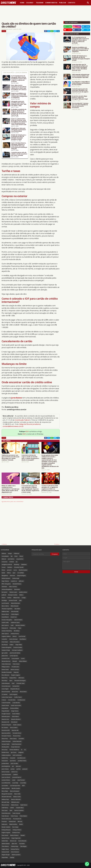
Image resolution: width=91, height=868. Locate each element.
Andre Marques (6, 683)
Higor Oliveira (5, 581)
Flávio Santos (13, 739)
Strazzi (21, 556)
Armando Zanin (20, 683)
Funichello (21, 739)
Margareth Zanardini (7, 794)
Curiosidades (5, 556)
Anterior (5, 544)
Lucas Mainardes (6, 783)
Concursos (4, 562)
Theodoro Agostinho (7, 609)
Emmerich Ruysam (6, 725)
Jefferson (21, 581)
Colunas (4, 700)
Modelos (10, 567)
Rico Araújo (15, 827)
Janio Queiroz (5, 625)
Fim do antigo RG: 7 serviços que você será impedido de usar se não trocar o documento (80, 105)
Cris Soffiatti (21, 573)
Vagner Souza (5, 849)
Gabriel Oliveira (18, 620)
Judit (20, 600)
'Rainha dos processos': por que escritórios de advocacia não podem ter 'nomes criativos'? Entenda (10, 457)
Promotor (4, 822)
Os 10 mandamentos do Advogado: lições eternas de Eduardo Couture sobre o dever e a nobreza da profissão (19, 79)
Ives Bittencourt (21, 758)
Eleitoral (4, 559)
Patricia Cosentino (19, 810)
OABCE (12, 808)
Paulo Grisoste (16, 813)
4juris (11, 681)
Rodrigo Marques (6, 830)
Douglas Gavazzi (6, 714)
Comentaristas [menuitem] (51, 3)
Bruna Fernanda (6, 692)
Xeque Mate (5, 857)
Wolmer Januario (6, 578)
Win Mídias (17, 631)
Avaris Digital (5, 689)
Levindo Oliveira (6, 780)
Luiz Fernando (5, 603)
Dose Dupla (5, 642)
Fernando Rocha (17, 733)
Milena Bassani (15, 606)
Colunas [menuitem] (30, 3)
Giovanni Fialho (6, 744)
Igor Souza (14, 752)
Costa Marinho (16, 703)
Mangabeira (5, 576)
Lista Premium (21, 780)
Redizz (21, 824)
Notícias (4, 553)
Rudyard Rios (13, 678)
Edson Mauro (15, 716)
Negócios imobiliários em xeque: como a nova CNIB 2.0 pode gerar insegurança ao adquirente (19, 95)
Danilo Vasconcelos (16, 705)
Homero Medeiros (14, 750)
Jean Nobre (13, 761)
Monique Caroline (13, 595)
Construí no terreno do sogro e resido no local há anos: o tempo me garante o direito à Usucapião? (30, 457)
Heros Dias (5, 750)
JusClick (18, 769)
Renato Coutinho (6, 827)
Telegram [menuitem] (40, 3)
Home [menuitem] (22, 3)
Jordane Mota (5, 763)
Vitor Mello (17, 609)
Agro (14, 573)
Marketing (17, 565)
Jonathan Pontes (22, 761)
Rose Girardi (5, 835)
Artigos (4, 31)
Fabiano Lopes (13, 592)
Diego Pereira (15, 711)
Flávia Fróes (5, 739)
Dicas (16, 556)
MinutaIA (15, 661)
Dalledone (24, 565)
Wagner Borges (6, 855)
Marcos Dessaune (15, 791)
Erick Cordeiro (14, 728)
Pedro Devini (16, 664)
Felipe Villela (19, 645)
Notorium (12, 576)
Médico (21, 595)
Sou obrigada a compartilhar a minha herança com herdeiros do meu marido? (81, 83)
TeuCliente (22, 844)
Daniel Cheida (5, 705)
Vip (12, 556)
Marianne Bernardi (6, 797)
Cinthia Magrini (15, 614)
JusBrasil (4, 595)
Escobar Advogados (7, 620)
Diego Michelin (5, 711)
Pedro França (14, 816)
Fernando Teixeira (6, 736)
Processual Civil (17, 819)
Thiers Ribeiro (5, 846)
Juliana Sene (5, 656)
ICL (25, 750)
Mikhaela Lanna (15, 802)
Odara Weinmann (6, 664)
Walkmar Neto (5, 611)
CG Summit (5, 694)
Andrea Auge (16, 578)
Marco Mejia (5, 791)
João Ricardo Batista (15, 653)
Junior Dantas (5, 769)
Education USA (5, 722)
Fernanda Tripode (19, 567)
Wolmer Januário (16, 855)
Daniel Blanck (5, 617)
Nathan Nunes (15, 805)
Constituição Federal (22, 420)
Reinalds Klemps (17, 584)
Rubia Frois (5, 678)
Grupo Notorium (15, 747)
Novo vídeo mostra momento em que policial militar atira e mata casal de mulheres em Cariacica (19, 87)
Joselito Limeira (23, 592)
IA (22, 750)
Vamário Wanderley (7, 631)
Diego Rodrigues (21, 576)
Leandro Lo (14, 581)
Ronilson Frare (16, 833)
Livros (15, 570)
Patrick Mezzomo (6, 813)
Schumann (4, 587)
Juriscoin (9, 570)
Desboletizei (5, 708)
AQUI (27, 431)
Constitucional (21, 700)
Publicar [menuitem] (63, 3)
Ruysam (23, 835)
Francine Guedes (18, 647)
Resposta (16, 672)
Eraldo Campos (17, 725)
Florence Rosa (17, 736)
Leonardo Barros (17, 777)
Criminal (12, 562)
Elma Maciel (14, 722)
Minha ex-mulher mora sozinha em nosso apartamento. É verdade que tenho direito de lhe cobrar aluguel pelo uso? (10, 489)
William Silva (16, 598)
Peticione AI (5, 628)
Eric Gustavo (5, 728)
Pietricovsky (13, 628)
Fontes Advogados (7, 647)
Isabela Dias (5, 758)
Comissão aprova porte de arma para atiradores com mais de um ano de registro (80, 90)
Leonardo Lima (6, 658)
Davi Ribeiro (23, 639)
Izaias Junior (5, 761)
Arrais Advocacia (6, 686)
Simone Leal (13, 841)
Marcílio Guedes (23, 570)
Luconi (23, 658)
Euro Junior (5, 592)
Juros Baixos (17, 398)
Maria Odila (17, 794)
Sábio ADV (14, 844)
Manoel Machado (15, 603)
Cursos (4, 567)
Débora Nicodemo (15, 642)
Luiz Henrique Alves (15, 786)
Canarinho (4, 639)
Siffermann (21, 678)
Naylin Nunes (24, 805)
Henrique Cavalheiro (17, 650)
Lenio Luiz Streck (6, 777)
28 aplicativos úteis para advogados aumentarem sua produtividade (19, 130)
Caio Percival (22, 636)
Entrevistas (17, 589)
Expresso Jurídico (6, 733)
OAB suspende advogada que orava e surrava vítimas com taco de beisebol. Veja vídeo (81, 76)
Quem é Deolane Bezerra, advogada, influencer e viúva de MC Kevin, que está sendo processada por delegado (19, 146)
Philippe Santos (6, 667)
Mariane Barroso (6, 661)
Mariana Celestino (20, 625)
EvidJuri (12, 645)
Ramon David (5, 670)
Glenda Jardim (5, 747)
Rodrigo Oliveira (17, 830)
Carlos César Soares (7, 697)
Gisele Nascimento (16, 744)
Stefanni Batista (6, 844)
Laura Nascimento (6, 775)
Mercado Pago (5, 802)
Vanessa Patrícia (15, 849)
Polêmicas (17, 553)
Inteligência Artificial (7, 565)
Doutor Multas (16, 714)
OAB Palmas (5, 808)
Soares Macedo (22, 841)
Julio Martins (11, 559)
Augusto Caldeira (6, 636)
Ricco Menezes (5, 675)
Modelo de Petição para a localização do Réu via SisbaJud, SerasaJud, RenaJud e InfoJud (19, 137)
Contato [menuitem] (71, 3)
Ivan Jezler (13, 758)
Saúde (3, 573)
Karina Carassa (6, 772)
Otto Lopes (5, 810)
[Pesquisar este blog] (41, 554)
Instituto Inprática (6, 755)
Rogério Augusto (6, 833)
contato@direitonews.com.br (13, 426)
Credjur (24, 598)
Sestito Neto (5, 841)
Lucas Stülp (23, 783)
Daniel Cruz (14, 617)
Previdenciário (15, 667)
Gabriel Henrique (6, 741)
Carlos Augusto (13, 694)
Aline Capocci (5, 634)
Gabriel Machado (17, 741)
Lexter (14, 780)
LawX (12, 625)
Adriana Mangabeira (7, 589)
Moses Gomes (5, 805)
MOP (23, 786)
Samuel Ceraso (6, 838)
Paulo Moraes (5, 816)
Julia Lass (18, 766)
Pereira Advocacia (6, 819)
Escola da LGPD (6, 730)
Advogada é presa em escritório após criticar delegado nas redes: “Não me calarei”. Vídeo (19, 103)
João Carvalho (14, 763)
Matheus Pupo (5, 799)
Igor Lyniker (5, 653)
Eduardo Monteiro (16, 719)
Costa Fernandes (6, 703)
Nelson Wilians (23, 661)
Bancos (15, 636)
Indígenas (21, 752)
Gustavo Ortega (6, 650)
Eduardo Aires (5, 719)
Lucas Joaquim (15, 658)
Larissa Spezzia (14, 656)
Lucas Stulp (15, 783)
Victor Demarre (15, 852)
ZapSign (12, 857)
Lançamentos (20, 559)
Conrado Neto (12, 700)
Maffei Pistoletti (6, 788)
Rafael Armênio (13, 824)
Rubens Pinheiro (14, 835)
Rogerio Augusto (16, 675)
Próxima (57, 544)
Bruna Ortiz (15, 692)
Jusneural (25, 769)
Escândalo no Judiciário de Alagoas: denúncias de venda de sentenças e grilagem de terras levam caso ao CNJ (19, 112)
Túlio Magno (23, 846)
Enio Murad (5, 645)
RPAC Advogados (6, 584)
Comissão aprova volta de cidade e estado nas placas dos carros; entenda (19, 154)
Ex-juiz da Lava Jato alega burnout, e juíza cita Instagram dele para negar (80, 98)
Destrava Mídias (14, 708)
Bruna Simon (23, 692)
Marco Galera (5, 606)
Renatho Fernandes (7, 672)
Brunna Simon (5, 614)
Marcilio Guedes (16, 788)
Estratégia (4, 600)
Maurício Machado (16, 799)
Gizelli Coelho (5, 623)
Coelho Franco (18, 697)
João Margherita (6, 766)
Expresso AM (15, 730)
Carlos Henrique (13, 639)
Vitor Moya (4, 681)
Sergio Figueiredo (16, 838)
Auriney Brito (16, 686)
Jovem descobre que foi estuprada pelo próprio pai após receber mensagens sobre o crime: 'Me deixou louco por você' (80, 67)
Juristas (13, 769)
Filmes (3, 570)
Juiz (13, 766)
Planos (3, 598)
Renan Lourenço (15, 670)
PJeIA (11, 810)
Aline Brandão (15, 611)
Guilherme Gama (15, 623)
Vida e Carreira (13, 587)
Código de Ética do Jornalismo (30, 424)
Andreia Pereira (15, 634)
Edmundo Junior (6, 716)
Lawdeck (15, 775)
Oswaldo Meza (20, 808)
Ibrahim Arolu (5, 752)
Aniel (13, 683)
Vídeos (9, 573)
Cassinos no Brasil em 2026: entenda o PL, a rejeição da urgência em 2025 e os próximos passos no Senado (50, 488)
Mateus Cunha (17, 797)
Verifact (9, 598)
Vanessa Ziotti (5, 852)
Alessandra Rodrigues (20, 681)
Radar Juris (4, 824)
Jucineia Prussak (13, 600)
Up (17, 562)
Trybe (20, 628)
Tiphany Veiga (15, 846)
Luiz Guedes (5, 786)
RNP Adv (20, 822)
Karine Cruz (14, 772)
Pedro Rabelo (23, 816)
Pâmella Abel (12, 822)
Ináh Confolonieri (17, 755)
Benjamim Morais (15, 689)
